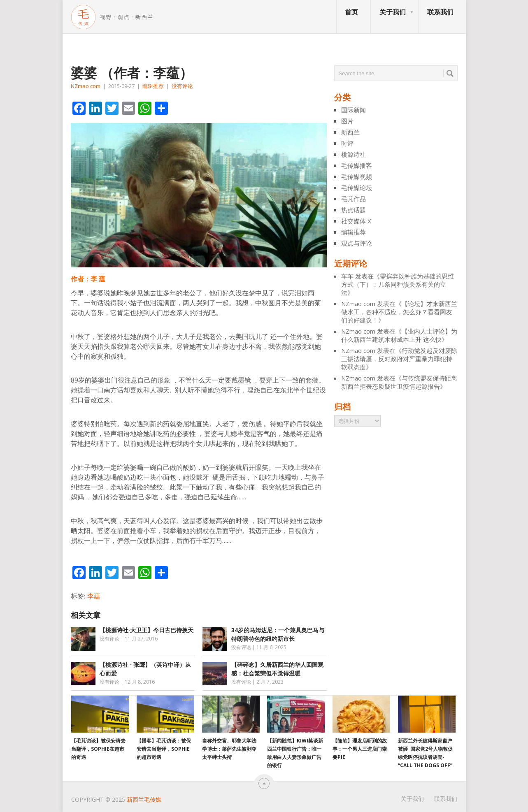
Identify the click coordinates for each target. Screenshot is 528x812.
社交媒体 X (356, 221)
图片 (347, 121)
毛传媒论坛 (357, 188)
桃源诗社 (354, 154)
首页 (351, 12)
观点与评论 (357, 243)
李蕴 (94, 596)
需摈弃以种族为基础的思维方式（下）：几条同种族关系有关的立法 (398, 284)
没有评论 (182, 86)
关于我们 (393, 12)
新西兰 (350, 132)
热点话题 (354, 210)
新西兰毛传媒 (144, 799)
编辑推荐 (153, 86)
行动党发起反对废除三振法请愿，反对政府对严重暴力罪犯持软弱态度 (399, 359)
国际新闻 (354, 110)
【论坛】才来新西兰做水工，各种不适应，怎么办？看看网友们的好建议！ (399, 312)
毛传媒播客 (357, 165)
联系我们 (440, 12)
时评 (347, 143)
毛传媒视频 (357, 176)
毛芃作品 (354, 199)
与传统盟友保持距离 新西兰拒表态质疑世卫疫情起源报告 (399, 382)
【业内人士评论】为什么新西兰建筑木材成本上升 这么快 (399, 335)
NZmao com (86, 86)
